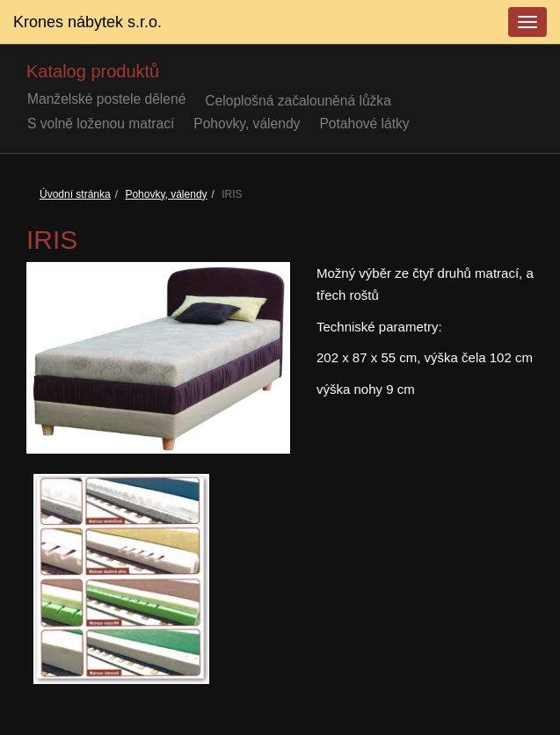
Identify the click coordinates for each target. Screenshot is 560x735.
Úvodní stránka (75, 194)
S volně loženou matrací (101, 124)
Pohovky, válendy (247, 124)
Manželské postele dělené (106, 99)
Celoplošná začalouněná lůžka (298, 101)
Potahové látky (364, 124)
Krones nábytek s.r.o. (87, 22)
